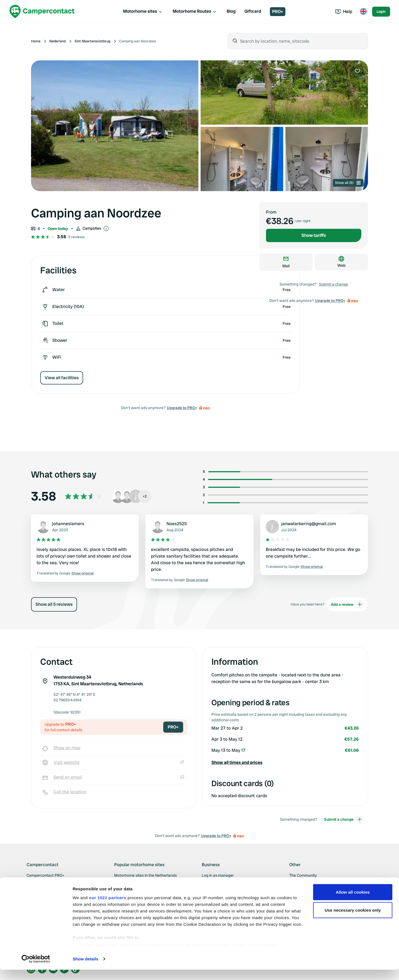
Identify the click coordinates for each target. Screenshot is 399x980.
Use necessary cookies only (353, 921)
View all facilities (62, 378)
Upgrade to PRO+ (182, 408)
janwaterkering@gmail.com (309, 524)
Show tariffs (314, 235)
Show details (85, 969)
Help (344, 11)
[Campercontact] (42, 11)
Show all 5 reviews (54, 604)
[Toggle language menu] (363, 12)
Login (381, 11)
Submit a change (333, 284)
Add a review (347, 604)
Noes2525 (177, 524)
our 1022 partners (108, 908)
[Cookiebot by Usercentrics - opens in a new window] (36, 969)
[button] (285, 763)
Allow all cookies (353, 902)
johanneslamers (68, 524)
